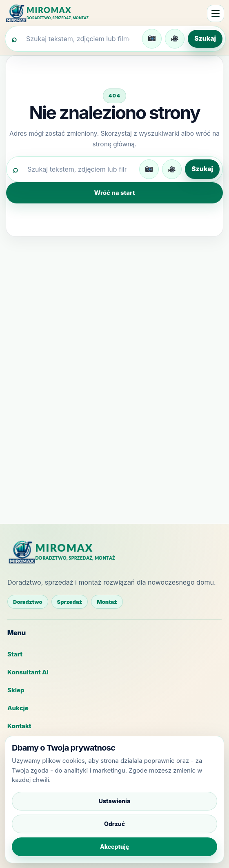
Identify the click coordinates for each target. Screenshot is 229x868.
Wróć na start (115, 193)
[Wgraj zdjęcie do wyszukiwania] (152, 39)
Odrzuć (114, 824)
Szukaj (205, 39)
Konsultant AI (28, 672)
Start (15, 654)
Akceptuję (114, 847)
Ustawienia (114, 801)
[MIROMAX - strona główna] (52, 13)
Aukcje (18, 708)
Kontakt (19, 726)
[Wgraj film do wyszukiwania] (175, 39)
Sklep (16, 690)
